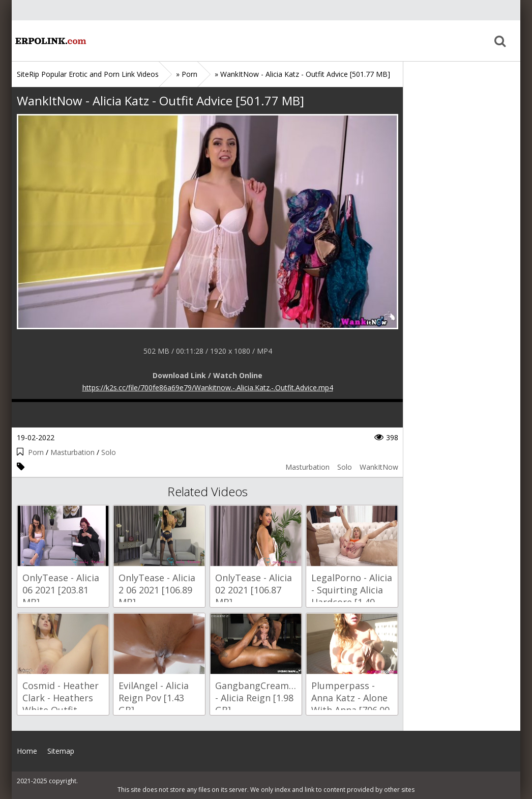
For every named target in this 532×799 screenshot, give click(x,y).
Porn (36, 452)
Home (50, 41)
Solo (109, 452)
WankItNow (379, 467)
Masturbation (72, 452)
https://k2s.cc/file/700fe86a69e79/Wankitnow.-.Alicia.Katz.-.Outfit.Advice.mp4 (208, 388)
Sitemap (61, 751)
